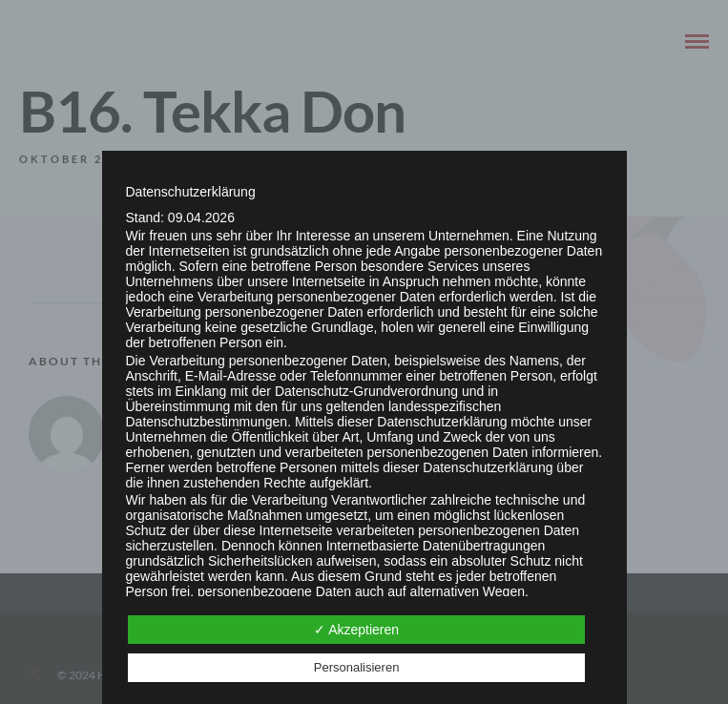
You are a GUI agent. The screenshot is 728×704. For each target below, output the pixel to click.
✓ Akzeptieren (356, 630)
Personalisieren (357, 667)
